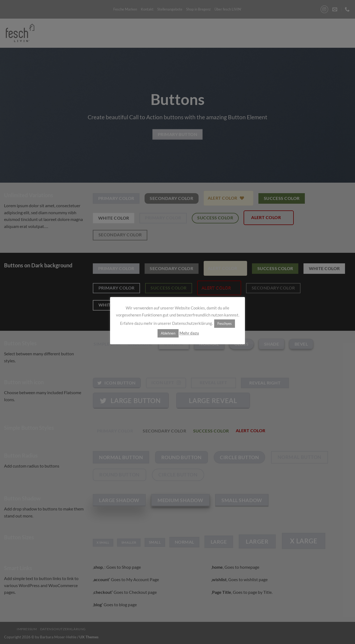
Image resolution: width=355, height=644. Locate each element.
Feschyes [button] (225, 323)
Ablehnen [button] (168, 333)
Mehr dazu (189, 333)
